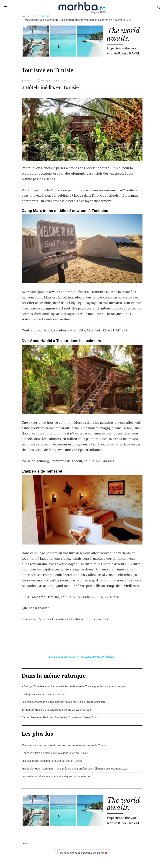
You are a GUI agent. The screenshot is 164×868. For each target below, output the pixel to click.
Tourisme (45, 16)
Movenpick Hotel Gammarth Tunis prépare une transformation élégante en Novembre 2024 (75, 769)
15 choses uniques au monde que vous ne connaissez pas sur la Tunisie (64, 745)
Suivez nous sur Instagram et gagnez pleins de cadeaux (82, 657)
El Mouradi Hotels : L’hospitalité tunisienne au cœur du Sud (56, 710)
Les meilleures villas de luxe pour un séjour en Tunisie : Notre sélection (63, 702)
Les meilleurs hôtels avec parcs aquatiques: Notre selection (57, 776)
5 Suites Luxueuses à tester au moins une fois (74, 619)
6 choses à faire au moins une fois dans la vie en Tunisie (55, 753)
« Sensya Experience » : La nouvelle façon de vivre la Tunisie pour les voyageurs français (74, 686)
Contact (26, 844)
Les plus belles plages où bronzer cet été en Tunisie (52, 761)
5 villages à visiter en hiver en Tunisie (44, 694)
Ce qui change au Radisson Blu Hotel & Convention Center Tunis (60, 717)
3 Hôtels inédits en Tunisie (50, 87)
